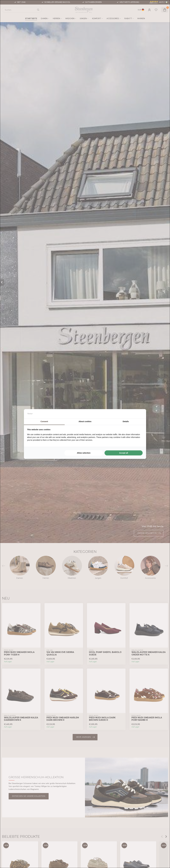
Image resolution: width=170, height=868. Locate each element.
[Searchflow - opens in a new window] (140, 414)
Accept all (124, 453)
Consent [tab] (44, 421)
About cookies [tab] (85, 421)
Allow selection (84, 453)
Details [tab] (126, 421)
